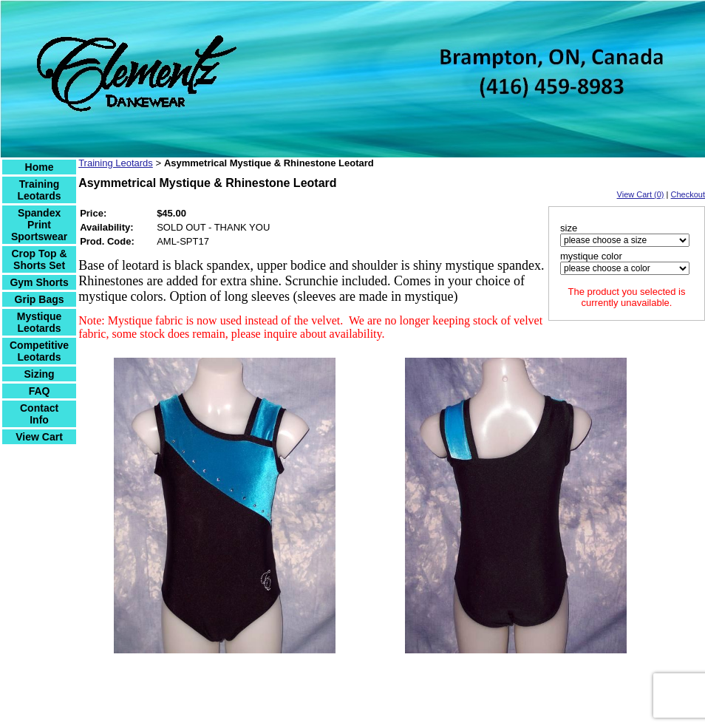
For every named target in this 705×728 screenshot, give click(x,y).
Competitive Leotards (39, 351)
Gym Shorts (39, 282)
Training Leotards (40, 190)
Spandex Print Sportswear (39, 225)
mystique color (591, 256)
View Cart (39, 437)
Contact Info (39, 414)
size (569, 228)
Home (40, 167)
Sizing (39, 374)
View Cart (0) (641, 194)
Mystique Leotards (40, 322)
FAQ (40, 391)
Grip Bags (40, 299)
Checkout (688, 194)
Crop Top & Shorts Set (39, 259)
